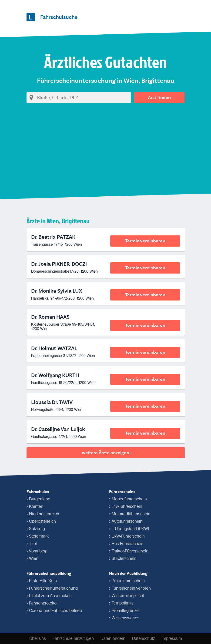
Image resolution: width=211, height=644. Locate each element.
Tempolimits (123, 603)
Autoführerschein (127, 521)
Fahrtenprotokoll (44, 603)
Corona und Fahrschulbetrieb (55, 611)
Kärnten (36, 506)
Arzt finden (159, 97)
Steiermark (39, 536)
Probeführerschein (128, 581)
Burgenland (40, 499)
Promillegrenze (125, 611)
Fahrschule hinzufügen (73, 638)
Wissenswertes (126, 618)
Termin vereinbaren (145, 241)
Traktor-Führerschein (130, 551)
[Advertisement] (106, 147)
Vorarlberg (38, 551)
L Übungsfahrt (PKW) (130, 529)
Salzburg (37, 529)
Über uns (38, 638)
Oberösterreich (42, 521)
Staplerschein (124, 558)
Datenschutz (144, 638)
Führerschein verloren (131, 588)
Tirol (33, 544)
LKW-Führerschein (128, 536)
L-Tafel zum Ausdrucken (50, 596)
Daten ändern (113, 638)
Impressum (172, 638)
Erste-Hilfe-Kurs (43, 581)
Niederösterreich (44, 514)
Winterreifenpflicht (128, 596)
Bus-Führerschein (128, 544)
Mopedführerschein (129, 499)
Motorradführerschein (131, 514)
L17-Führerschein (127, 506)
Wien (34, 558)
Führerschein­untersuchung (53, 588)
